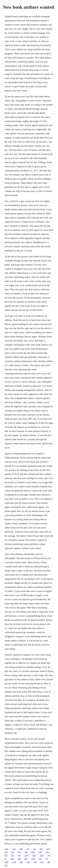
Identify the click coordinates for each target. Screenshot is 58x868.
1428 (33, 859)
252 (42, 862)
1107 (12, 859)
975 (19, 855)
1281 (34, 855)
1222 (6, 849)
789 (49, 862)
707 (40, 859)
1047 (48, 849)
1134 (14, 862)
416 (35, 862)
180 (21, 862)
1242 (28, 862)
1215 (47, 852)
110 (6, 865)
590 (21, 849)
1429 (6, 862)
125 (19, 852)
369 (26, 852)
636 (6, 855)
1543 (33, 852)
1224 (41, 855)
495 (19, 859)
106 (41, 849)
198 (40, 852)
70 (6, 859)
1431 (26, 855)
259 (6, 852)
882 (26, 859)
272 (28, 849)
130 (49, 855)
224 (34, 849)
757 (13, 855)
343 (13, 852)
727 (47, 859)
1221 (14, 849)
